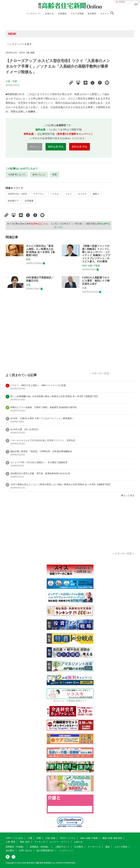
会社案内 (92, 13)
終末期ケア (13, 201)
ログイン (104, 13)
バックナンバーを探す (19, 44)
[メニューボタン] (136, 4)
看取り (96, 194)
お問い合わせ (25, 850)
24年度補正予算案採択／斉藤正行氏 (40, 279)
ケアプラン (39, 194)
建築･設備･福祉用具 (112, 838)
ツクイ (69, 194)
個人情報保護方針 (45, 850)
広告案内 (62, 13)
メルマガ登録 (77, 13)
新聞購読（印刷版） (15, 847)
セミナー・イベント (60, 842)
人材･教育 (11, 842)
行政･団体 (50, 838)
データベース (94, 847)
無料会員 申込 (56, 147)
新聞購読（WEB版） (40, 847)
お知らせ (50, 13)
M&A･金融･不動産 (91, 266)
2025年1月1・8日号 (18, 194)
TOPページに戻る (14, 838)
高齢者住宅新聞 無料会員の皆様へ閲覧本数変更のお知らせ (51, 34)
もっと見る (129, 495)
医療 (15, 81)
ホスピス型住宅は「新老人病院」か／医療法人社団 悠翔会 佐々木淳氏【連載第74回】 (40, 251)
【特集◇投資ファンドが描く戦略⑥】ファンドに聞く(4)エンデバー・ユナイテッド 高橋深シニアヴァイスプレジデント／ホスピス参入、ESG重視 (96, 254)
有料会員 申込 (79, 147)
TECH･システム (68, 838)
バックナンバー (34, 13)
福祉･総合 (25, 842)
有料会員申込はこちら (38, 224)
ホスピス (82, 194)
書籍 (107, 847)
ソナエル (55, 194)
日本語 (120, 2)
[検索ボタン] (112, 13)
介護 (8, 81)
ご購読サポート (62, 847)
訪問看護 (29, 201)
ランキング (40, 842)
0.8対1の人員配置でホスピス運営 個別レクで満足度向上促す (96, 281)
